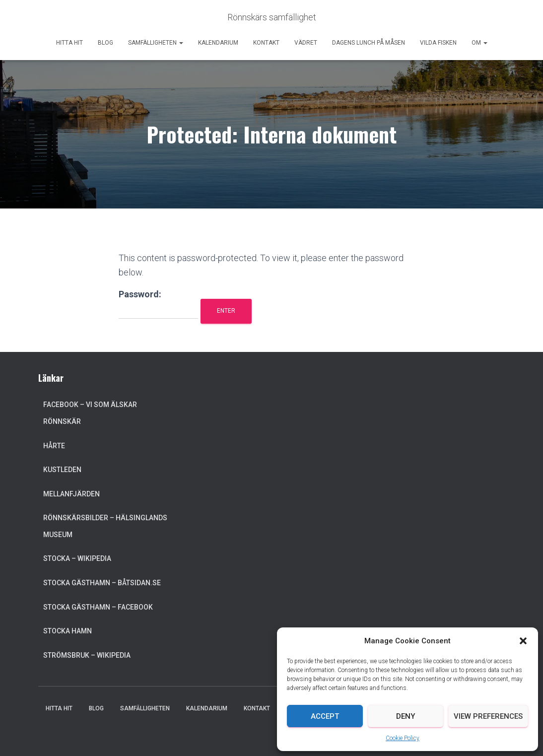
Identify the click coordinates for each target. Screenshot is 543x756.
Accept (325, 716)
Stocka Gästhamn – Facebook (98, 607)
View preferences (488, 716)
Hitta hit (69, 43)
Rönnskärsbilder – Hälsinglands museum (105, 526)
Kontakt (266, 43)
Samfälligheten (156, 43)
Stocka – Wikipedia (77, 558)
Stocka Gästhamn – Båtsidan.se (102, 583)
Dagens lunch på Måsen (369, 43)
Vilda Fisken (438, 43)
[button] (523, 641)
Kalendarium (218, 43)
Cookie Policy (403, 738)
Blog (105, 43)
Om (479, 43)
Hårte (54, 446)
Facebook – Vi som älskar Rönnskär (90, 413)
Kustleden (62, 470)
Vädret (306, 43)
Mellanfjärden (71, 494)
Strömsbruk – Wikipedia (87, 655)
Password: (158, 304)
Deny (406, 716)
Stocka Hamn (68, 631)
